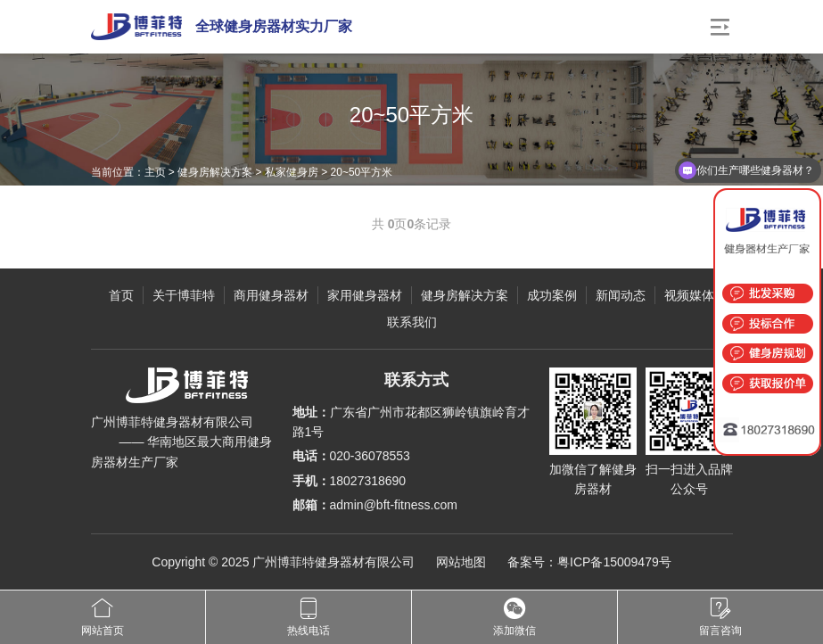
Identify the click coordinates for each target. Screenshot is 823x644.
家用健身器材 (365, 295)
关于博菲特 (184, 295)
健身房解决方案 (215, 172)
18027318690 (368, 481)
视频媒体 (689, 295)
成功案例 (552, 295)
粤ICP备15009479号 (614, 562)
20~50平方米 (362, 172)
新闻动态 (621, 295)
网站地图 (461, 562)
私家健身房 (292, 172)
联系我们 (412, 322)
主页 (155, 172)
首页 (121, 295)
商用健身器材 (271, 295)
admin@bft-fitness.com (394, 505)
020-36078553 (370, 456)
